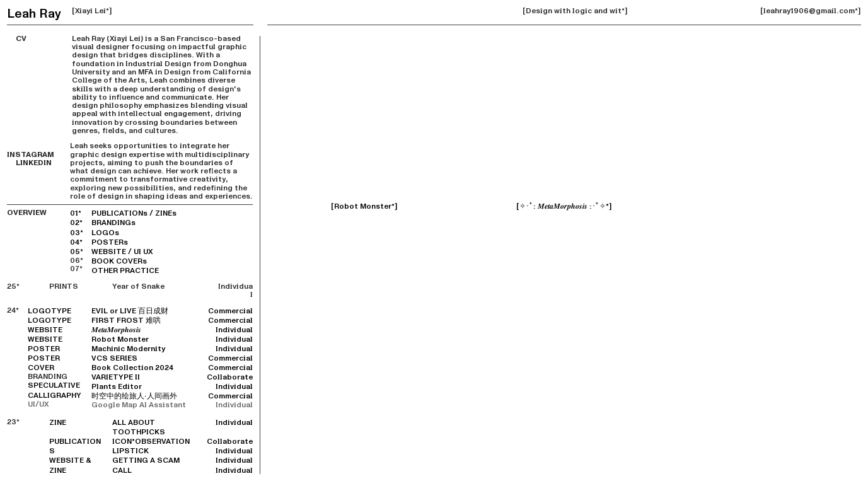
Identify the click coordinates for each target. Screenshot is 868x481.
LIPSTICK (130, 451)
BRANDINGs (113, 223)
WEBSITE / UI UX (122, 252)
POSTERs (110, 242)
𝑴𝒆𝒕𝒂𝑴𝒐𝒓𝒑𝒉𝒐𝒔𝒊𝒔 (116, 330)
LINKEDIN (30, 163)
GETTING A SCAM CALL (146, 465)
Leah (21, 14)
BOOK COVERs (119, 261)
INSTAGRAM (31, 151)
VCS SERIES (114, 358)
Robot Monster (120, 339)
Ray (50, 14)
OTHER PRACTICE (125, 271)
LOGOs (105, 233)
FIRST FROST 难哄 (126, 321)
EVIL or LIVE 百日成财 (130, 311)
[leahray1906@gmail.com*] (811, 11)
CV (17, 39)
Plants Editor (117, 387)
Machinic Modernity (128, 349)
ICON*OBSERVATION (151, 442)
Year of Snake (138, 287)
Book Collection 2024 (132, 368)
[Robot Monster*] (364, 206)
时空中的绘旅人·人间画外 (134, 396)
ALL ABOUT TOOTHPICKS (139, 427)
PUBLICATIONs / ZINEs (134, 213)
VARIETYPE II (116, 377)
